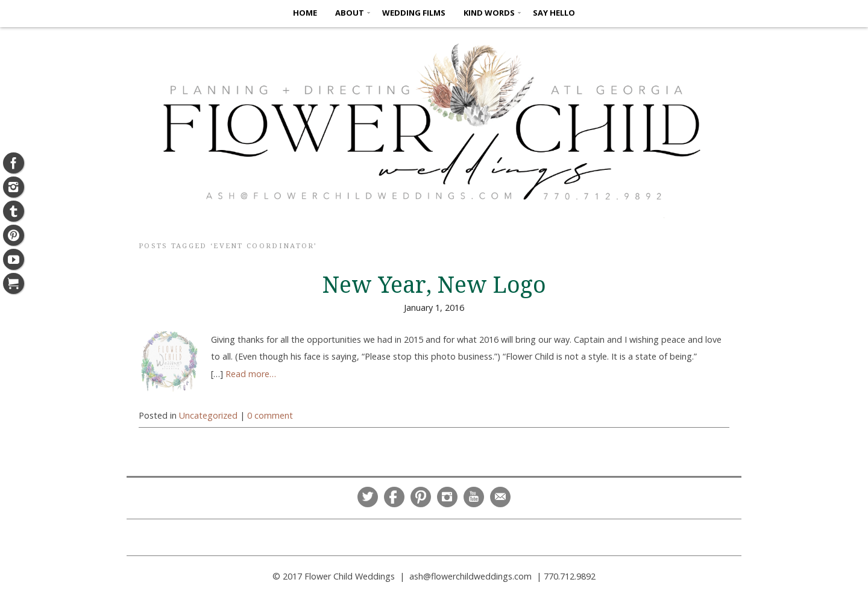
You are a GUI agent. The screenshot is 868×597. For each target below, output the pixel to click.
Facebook (394, 497)
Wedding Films (414, 13)
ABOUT (350, 13)
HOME (305, 13)
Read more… (251, 374)
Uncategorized (208, 415)
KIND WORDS (489, 13)
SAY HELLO (554, 13)
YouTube (474, 497)
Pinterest (421, 497)
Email (500, 497)
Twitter (368, 497)
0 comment (270, 415)
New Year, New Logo (434, 285)
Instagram (447, 497)
